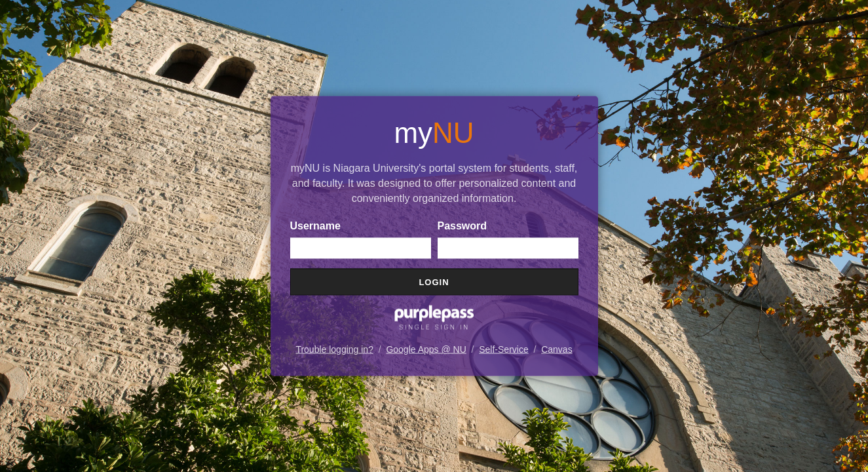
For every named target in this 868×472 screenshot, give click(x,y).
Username (315, 226)
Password (462, 226)
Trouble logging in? (334, 349)
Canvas (557, 349)
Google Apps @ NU (426, 349)
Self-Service (503, 349)
